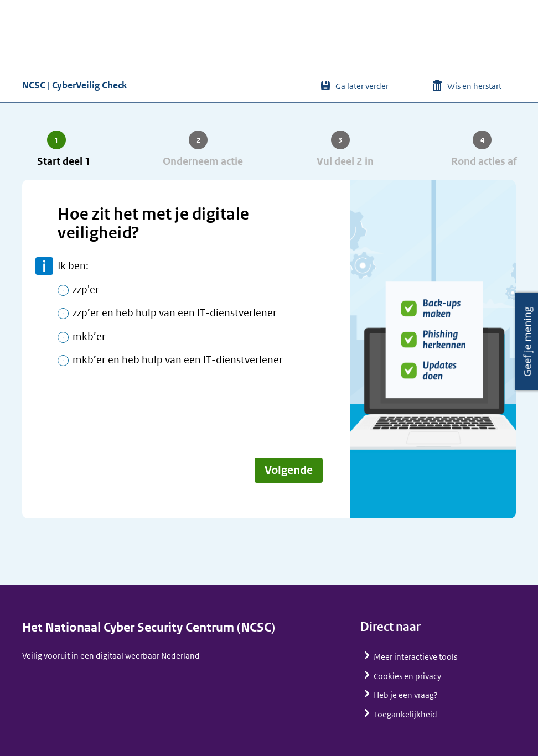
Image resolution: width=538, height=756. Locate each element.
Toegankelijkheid (405, 714)
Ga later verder (362, 86)
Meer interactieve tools (415, 657)
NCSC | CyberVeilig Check (74, 85)
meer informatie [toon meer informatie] (44, 266)
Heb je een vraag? (406, 695)
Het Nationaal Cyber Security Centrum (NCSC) (149, 627)
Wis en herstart (474, 86)
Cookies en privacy (407, 676)
